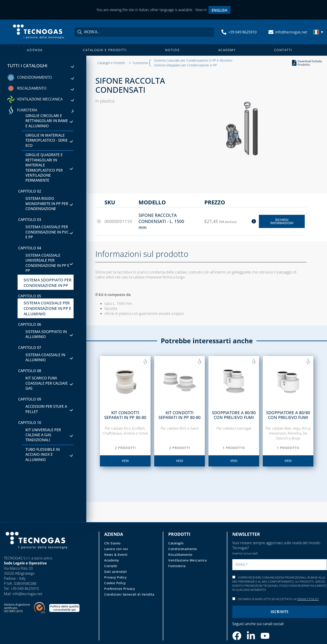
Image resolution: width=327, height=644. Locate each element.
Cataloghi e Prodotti (105, 50)
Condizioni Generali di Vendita (129, 594)
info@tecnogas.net (291, 32)
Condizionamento (183, 549)
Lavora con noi (116, 549)
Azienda (35, 50)
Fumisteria (140, 63)
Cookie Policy (115, 583)
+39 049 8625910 (242, 32)
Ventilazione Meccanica (187, 560)
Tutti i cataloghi (40, 66)
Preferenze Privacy (120, 589)
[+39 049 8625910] (224, 32)
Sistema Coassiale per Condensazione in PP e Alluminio (193, 60)
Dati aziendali (115, 572)
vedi (125, 461)
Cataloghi (176, 543)
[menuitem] (220, 10)
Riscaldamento (180, 555)
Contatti (283, 50)
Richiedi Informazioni (282, 221)
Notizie (172, 50)
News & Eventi (116, 555)
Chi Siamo (112, 543)
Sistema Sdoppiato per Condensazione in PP (185, 65)
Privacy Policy (115, 577)
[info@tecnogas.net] (271, 32)
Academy (227, 50)
